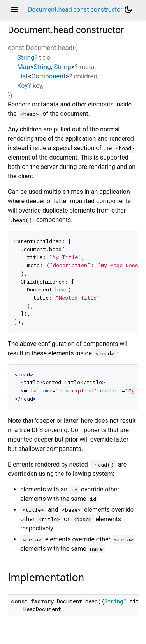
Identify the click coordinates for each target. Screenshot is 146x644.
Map (24, 67)
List (23, 76)
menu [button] (14, 10)
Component (48, 76)
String (26, 57)
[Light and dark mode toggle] (128, 10)
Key (22, 85)
